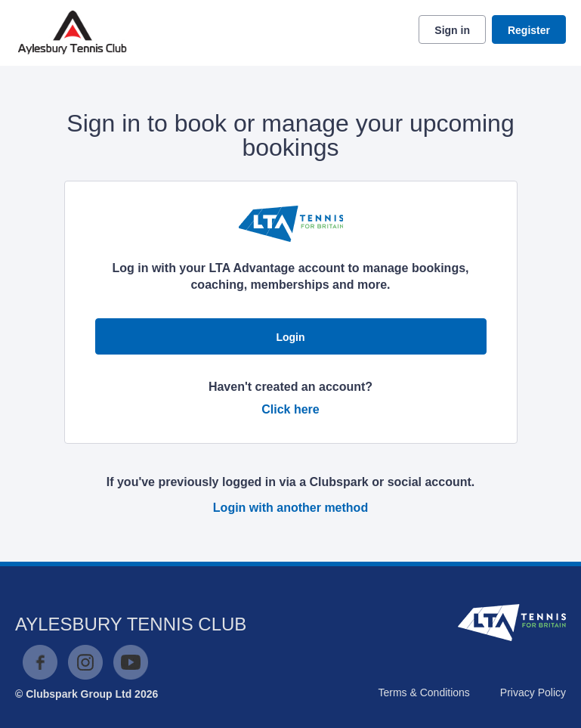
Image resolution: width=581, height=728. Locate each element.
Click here (290, 409)
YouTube (131, 662)
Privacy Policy (533, 692)
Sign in (452, 30)
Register (529, 30)
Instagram (85, 662)
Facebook (40, 662)
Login (290, 337)
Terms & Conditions (423, 692)
